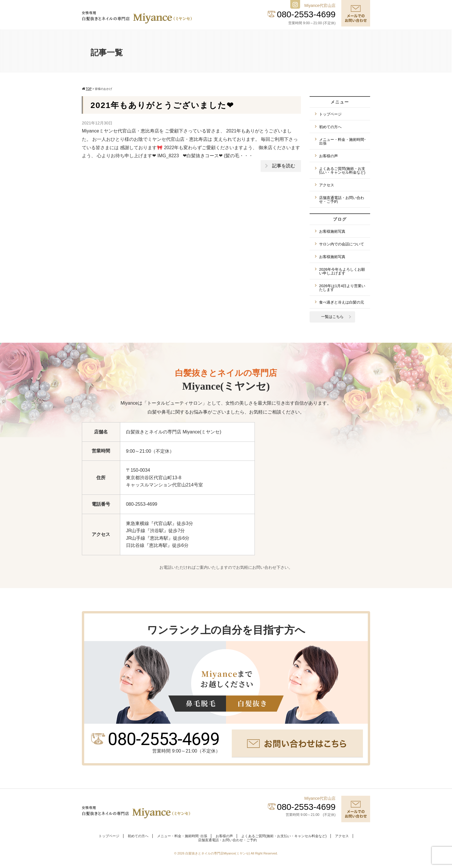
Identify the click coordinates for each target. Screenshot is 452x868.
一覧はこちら (332, 317)
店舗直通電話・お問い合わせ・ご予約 (342, 200)
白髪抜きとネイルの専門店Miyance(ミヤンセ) (218, 853)
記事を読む (284, 166)
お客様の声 (328, 156)
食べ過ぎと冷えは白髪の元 (342, 302)
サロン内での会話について (342, 244)
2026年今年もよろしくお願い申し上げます (342, 271)
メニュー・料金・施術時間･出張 (343, 141)
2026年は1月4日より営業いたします (342, 288)
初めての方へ (330, 127)
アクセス (327, 185)
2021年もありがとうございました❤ (162, 105)
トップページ (330, 114)
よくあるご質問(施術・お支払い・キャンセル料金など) (342, 170)
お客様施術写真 (332, 231)
